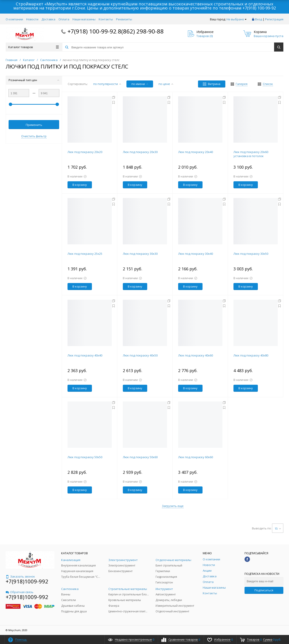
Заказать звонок (20, 576)
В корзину (80, 185)
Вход (259, 19)
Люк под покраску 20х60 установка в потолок (251, 154)
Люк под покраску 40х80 (251, 355)
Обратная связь (20, 592)
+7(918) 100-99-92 (259, 8)
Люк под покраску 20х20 (85, 152)
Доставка (48, 19)
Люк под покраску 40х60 (196, 355)
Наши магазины (84, 19)
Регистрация (274, 19)
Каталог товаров (34, 47)
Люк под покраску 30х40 (196, 254)
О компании (14, 19)
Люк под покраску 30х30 (140, 254)
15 (278, 528)
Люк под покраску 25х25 (85, 254)
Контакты (106, 19)
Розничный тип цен (34, 80)
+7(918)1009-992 (27, 581)
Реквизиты (124, 19)
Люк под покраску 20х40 (196, 152)
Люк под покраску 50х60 (140, 457)
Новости (32, 19)
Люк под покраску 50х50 (85, 457)
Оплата (64, 19)
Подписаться (264, 590)
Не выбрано (237, 19)
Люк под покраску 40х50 (140, 355)
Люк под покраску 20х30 (140, 152)
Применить (34, 125)
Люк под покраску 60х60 (196, 457)
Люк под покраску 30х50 (251, 254)
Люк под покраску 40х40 (85, 355)
